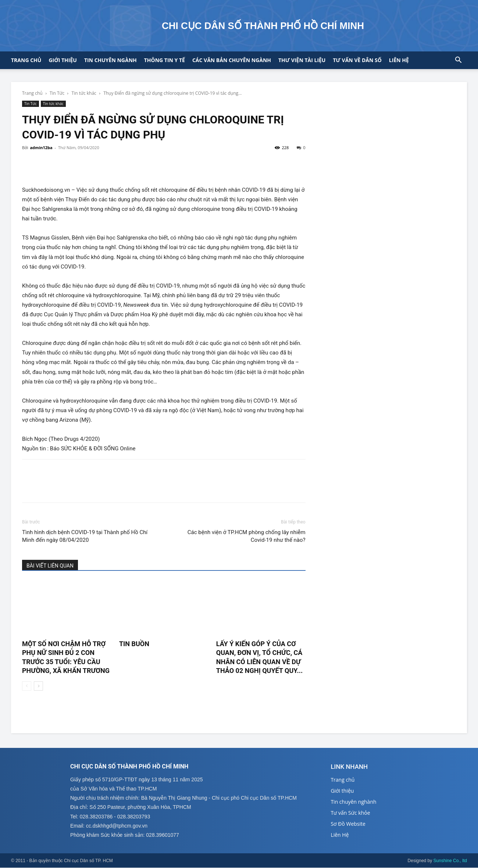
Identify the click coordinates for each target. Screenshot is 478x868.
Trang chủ (26, 60)
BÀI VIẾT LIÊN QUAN (50, 566)
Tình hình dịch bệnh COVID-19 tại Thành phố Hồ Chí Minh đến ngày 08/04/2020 (85, 536)
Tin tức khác (84, 93)
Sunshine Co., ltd (450, 861)
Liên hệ (399, 60)
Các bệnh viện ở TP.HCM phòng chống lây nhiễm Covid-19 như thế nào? (247, 536)
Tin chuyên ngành (110, 60)
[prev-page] (27, 686)
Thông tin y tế (165, 60)
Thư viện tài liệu (302, 60)
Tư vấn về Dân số (357, 60)
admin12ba (41, 147)
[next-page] (38, 686)
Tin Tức (57, 93)
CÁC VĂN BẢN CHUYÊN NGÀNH (232, 60)
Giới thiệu (63, 60)
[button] (458, 61)
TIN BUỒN (134, 644)
